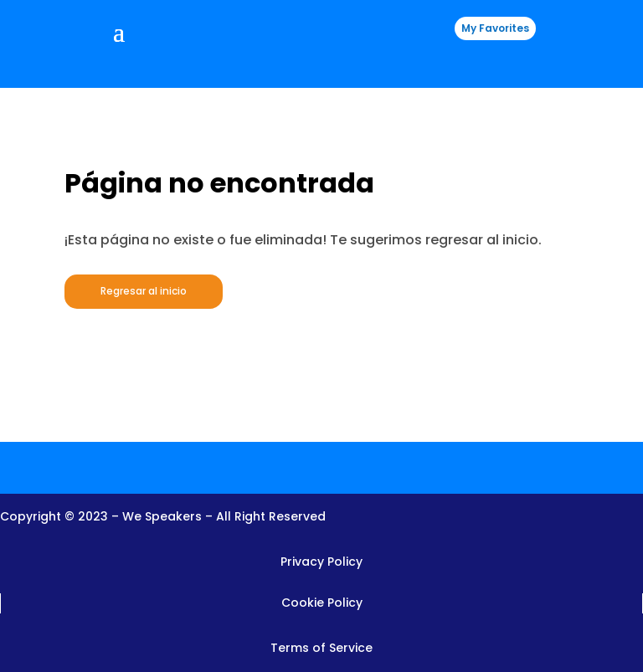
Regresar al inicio (144, 291)
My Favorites (495, 28)
